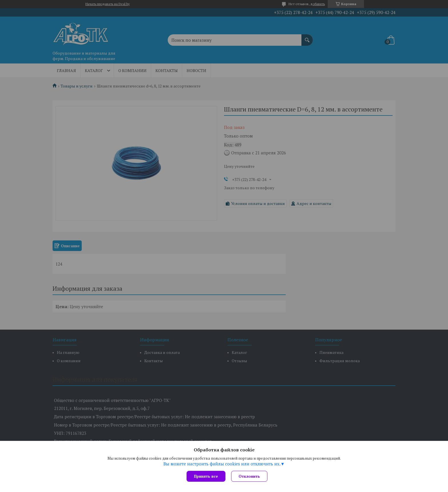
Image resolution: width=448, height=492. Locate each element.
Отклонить (249, 476)
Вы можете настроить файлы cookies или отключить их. (222, 464)
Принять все (206, 476)
